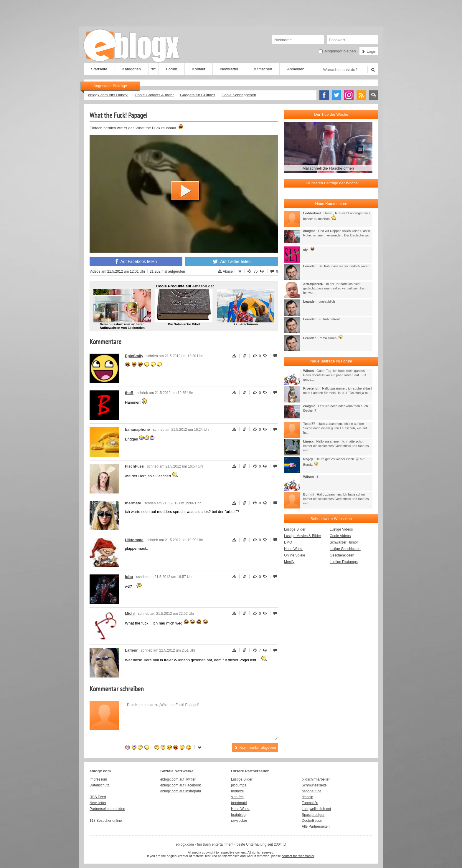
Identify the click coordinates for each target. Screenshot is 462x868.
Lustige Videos (341, 529)
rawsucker (239, 821)
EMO (288, 542)
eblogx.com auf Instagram (181, 791)
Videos (95, 271)
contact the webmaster (298, 856)
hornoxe (237, 791)
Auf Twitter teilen (232, 261)
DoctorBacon (312, 821)
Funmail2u (310, 803)
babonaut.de (312, 791)
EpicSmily (134, 356)
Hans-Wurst (293, 549)
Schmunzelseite (314, 785)
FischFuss (134, 466)
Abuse (225, 271)
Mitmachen (263, 69)
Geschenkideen (342, 555)
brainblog (238, 815)
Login (369, 51)
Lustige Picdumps (344, 562)
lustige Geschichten (345, 549)
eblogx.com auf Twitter (178, 779)
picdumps (239, 785)
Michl (130, 613)
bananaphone (137, 429)
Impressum (98, 779)
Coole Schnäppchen (239, 95)
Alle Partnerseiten (316, 826)
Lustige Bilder (295, 529)
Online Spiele (294, 555)
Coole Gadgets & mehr (154, 95)
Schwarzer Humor (344, 542)
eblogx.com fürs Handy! (108, 95)
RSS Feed (98, 797)
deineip (307, 797)
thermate (133, 503)
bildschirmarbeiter (316, 779)
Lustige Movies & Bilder (302, 536)
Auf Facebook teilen (136, 261)
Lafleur (131, 650)
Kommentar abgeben (255, 747)
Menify (289, 562)
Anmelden (296, 69)
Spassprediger (313, 815)
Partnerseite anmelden (107, 809)
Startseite (99, 69)
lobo (129, 577)
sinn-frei (237, 797)
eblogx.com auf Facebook (180, 785)
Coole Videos (340, 536)
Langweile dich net (316, 809)
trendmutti (239, 803)
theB (129, 393)
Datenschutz (99, 785)
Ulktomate (134, 540)
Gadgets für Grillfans (198, 95)
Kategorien (132, 69)
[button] (185, 191)
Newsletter (229, 69)
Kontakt (199, 69)
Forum (172, 69)
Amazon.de (202, 286)
